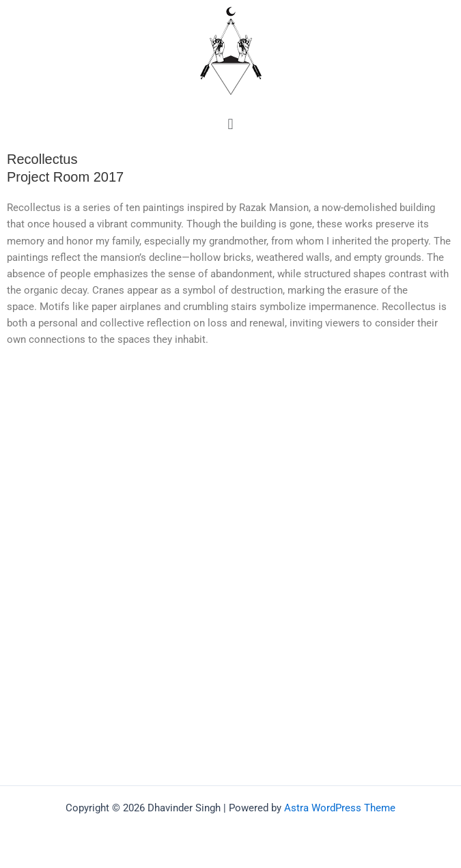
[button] (230, 124)
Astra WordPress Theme (340, 808)
